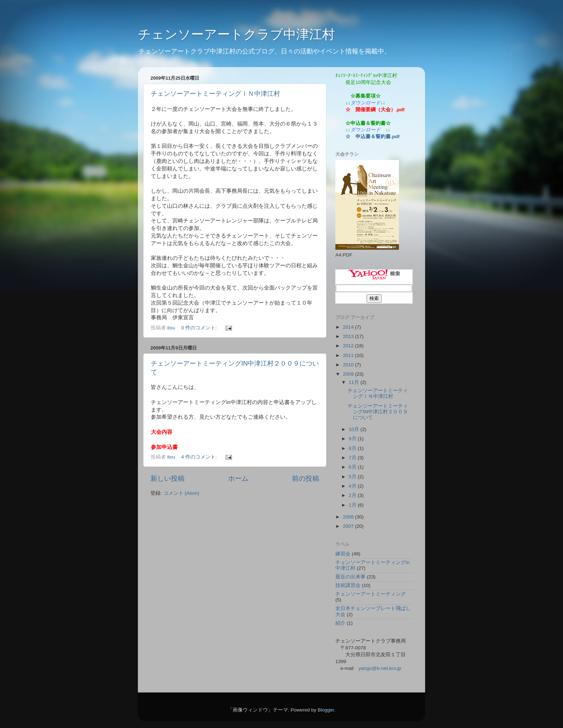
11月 (355, 382)
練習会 (343, 554)
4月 (353, 486)
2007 (349, 526)
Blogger (326, 710)
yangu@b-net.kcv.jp (380, 668)
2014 (349, 327)
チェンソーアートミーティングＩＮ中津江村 (215, 94)
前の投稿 (306, 478)
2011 (349, 355)
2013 (349, 336)
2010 (349, 365)
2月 (353, 495)
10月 (355, 429)
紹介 (340, 623)
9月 (353, 439)
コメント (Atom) (181, 493)
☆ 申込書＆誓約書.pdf (373, 137)
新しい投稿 (167, 478)
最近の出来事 (350, 577)
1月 (353, 505)
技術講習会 (348, 585)
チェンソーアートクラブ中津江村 (236, 34)
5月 (353, 477)
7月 (353, 458)
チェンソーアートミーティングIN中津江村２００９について (378, 412)
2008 (349, 517)
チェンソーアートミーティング (371, 594)
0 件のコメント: (200, 328)
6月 (353, 467)
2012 (349, 346)
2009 (349, 374)
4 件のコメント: (200, 457)
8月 (353, 448)
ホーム (238, 478)
